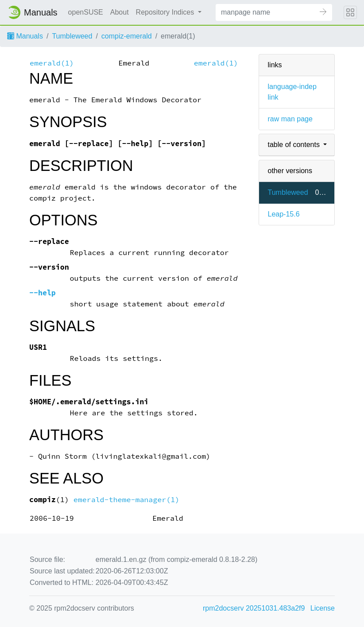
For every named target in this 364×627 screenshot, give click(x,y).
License (323, 608)
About (120, 12)
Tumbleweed (72, 36)
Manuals (25, 36)
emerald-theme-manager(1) (126, 500)
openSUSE (86, 12)
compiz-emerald (127, 36)
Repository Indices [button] (166, 12)
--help (43, 293)
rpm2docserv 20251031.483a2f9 (254, 608)
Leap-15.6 (284, 214)
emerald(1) (52, 63)
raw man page (290, 119)
